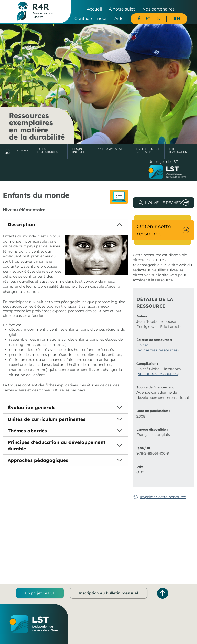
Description (21, 225)
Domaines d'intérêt (78, 150)
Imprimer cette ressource (163, 497)
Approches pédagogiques (38, 460)
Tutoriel (23, 150)
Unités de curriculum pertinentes (47, 419)
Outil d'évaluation (177, 150)
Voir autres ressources (158, 350)
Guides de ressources (47, 150)
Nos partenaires (159, 9)
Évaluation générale (32, 407)
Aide (119, 19)
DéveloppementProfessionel (147, 150)
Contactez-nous (91, 19)
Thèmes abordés (27, 431)
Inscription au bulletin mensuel (109, 593)
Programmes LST (110, 149)
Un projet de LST (40, 593)
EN (177, 19)
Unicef (142, 345)
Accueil (94, 9)
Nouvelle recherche (167, 203)
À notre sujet (122, 9)
